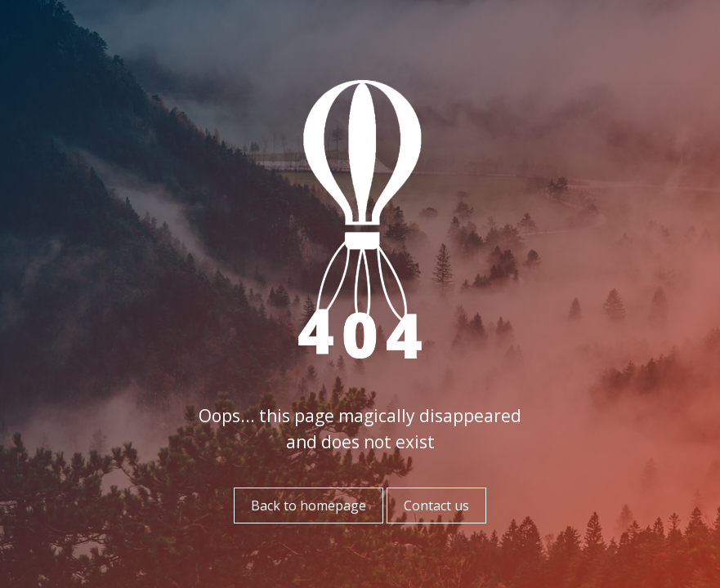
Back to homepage (309, 506)
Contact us (436, 506)
